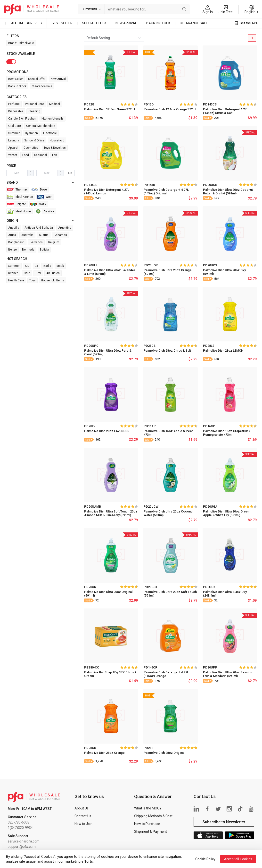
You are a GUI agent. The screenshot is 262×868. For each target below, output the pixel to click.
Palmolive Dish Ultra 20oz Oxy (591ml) (224, 272)
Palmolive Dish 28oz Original (164, 753)
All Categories (24, 23)
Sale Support (18, 836)
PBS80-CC (92, 667)
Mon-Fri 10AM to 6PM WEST (30, 809)
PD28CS (150, 346)
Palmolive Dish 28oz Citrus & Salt (167, 351)
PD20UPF (210, 667)
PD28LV (90, 426)
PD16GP (209, 426)
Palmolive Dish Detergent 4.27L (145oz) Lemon (107, 191)
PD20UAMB (93, 507)
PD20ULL (91, 265)
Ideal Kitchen (20, 197)
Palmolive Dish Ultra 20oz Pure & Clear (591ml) (108, 352)
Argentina (65, 228)
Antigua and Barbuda (39, 228)
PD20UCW (151, 507)
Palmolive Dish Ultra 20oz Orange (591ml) (168, 272)
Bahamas (60, 235)
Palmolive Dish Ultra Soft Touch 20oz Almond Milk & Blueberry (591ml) (111, 513)
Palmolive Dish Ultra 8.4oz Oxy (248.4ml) (225, 594)
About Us (82, 808)
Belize (12, 250)
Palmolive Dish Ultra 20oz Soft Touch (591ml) (170, 594)
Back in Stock (158, 23)
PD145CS (210, 104)
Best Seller (62, 23)
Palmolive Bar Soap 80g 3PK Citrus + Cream (110, 674)
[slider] (129, 104)
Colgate (16, 204)
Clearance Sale (194, 23)
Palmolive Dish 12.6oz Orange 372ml (170, 109)
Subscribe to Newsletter (224, 822)
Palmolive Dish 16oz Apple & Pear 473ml (168, 433)
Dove (39, 190)
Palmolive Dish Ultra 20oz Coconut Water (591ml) (168, 513)
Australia (27, 235)
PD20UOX (210, 265)
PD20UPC (91, 346)
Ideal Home (19, 211)
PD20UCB (210, 185)
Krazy (38, 204)
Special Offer (94, 23)
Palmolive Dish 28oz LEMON (223, 351)
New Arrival (126, 23)
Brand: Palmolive (21, 43)
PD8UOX (209, 587)
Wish (45, 197)
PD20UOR (151, 265)
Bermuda (28, 250)
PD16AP (150, 426)
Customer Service (22, 817)
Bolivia (44, 250)
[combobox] (143, 9)
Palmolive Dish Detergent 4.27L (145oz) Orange (166, 674)
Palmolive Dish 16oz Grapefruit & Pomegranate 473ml (227, 433)
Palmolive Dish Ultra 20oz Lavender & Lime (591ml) (110, 272)
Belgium (54, 242)
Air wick (44, 211)
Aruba (12, 235)
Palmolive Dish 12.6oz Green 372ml (110, 109)
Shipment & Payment (151, 832)
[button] (30, 174)
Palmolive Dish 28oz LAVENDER (107, 431)
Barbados (36, 242)
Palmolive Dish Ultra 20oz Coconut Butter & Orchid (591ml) (228, 191)
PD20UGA (210, 507)
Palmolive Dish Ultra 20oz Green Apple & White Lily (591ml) (226, 513)
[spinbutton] (17, 173)
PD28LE (209, 346)
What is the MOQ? (148, 808)
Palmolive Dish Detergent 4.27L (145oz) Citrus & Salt (226, 111)
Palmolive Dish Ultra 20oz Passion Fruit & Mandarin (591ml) (228, 674)
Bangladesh (16, 242)
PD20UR (90, 587)
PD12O (149, 104)
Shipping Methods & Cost (153, 816)
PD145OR (150, 667)
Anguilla (14, 228)
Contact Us (83, 816)
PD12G (89, 104)
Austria (44, 235)
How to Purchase (147, 824)
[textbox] (143, 9)
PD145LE (91, 185)
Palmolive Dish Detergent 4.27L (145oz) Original (166, 191)
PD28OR (90, 748)
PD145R (149, 185)
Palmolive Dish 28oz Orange (104, 753)
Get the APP (249, 23)
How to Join (83, 824)
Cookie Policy (205, 859)
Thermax (17, 190)
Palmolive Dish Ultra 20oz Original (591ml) (108, 594)
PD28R (148, 748)
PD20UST (151, 587)
